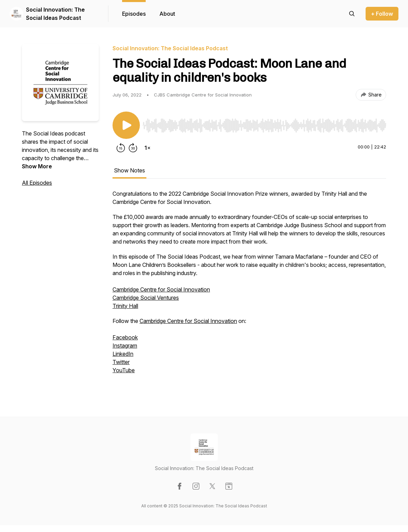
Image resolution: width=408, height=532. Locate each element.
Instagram (125, 346)
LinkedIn (123, 354)
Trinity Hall (125, 306)
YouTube (124, 370)
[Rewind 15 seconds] (121, 148)
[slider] (264, 126)
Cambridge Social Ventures (146, 298)
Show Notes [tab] (129, 170)
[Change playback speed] (147, 148)
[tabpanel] (249, 289)
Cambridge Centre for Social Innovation (161, 289)
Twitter (121, 362)
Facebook (125, 337)
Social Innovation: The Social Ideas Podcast (55, 14)
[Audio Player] (264, 124)
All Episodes (37, 183)
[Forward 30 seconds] (133, 148)
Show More (37, 166)
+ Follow (382, 14)
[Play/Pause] (126, 125)
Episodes (134, 14)
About (167, 14)
